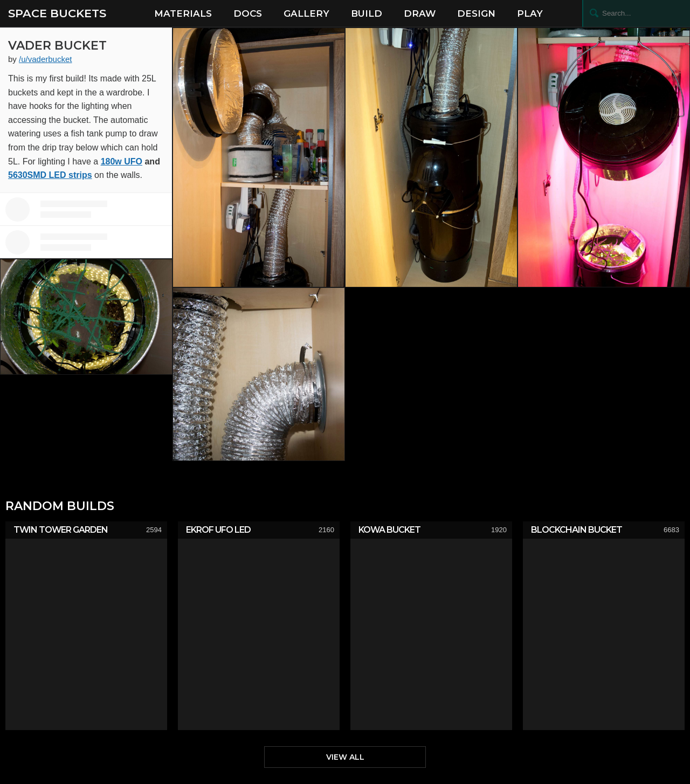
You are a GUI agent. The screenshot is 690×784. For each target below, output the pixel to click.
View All (345, 757)
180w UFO (122, 161)
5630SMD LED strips (50, 175)
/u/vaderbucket (45, 59)
